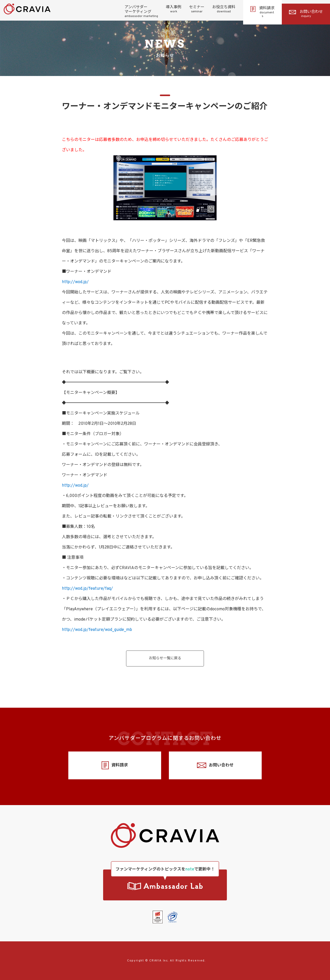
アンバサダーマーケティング (141, 12)
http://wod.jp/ (75, 282)
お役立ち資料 (224, 9)
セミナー (197, 9)
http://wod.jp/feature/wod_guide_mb (97, 630)
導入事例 (174, 9)
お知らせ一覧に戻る (165, 658)
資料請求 (262, 12)
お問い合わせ (306, 14)
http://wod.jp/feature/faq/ (87, 589)
